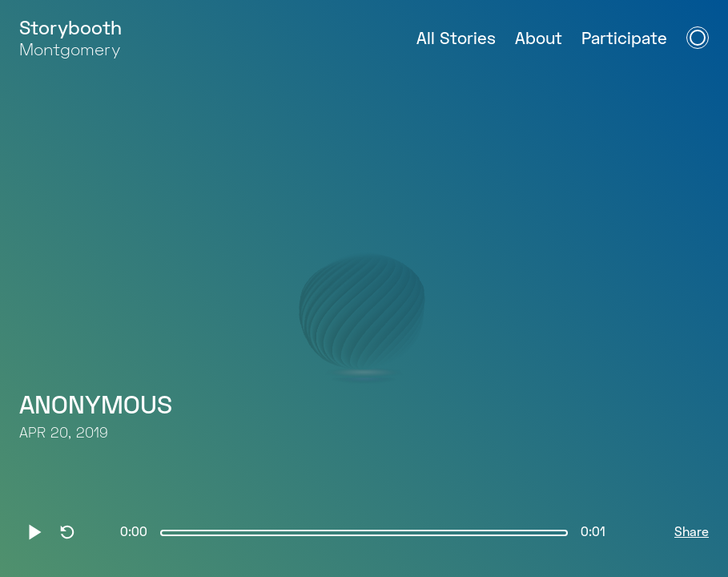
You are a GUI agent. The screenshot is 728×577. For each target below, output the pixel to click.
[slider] (364, 533)
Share (692, 533)
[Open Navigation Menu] (698, 38)
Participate (624, 40)
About (539, 40)
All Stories (456, 40)
